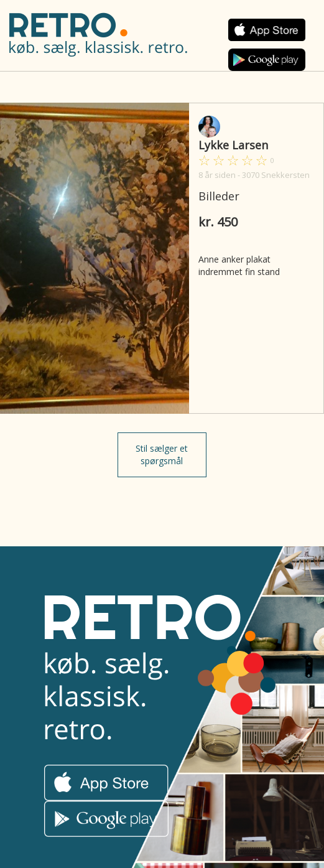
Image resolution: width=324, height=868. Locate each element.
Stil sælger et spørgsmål (162, 455)
